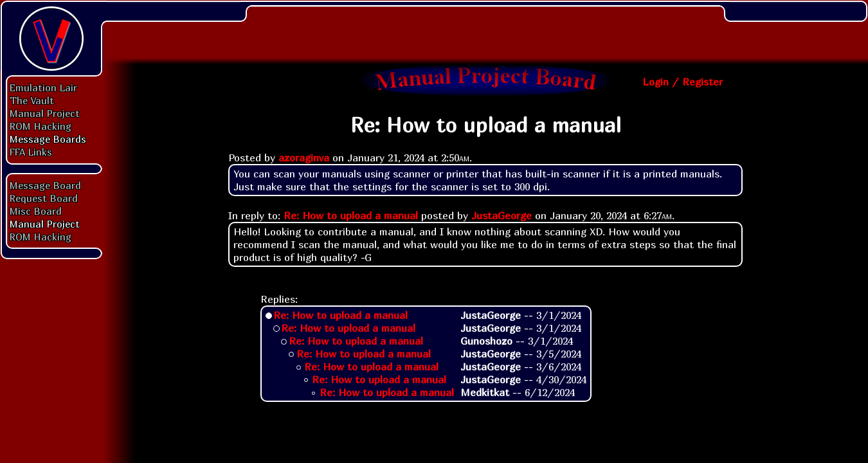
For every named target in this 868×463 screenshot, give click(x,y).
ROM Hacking (41, 126)
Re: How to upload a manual (351, 215)
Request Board (44, 198)
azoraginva (304, 158)
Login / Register (683, 82)
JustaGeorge (502, 215)
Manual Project (45, 113)
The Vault (32, 100)
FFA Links (31, 152)
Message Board (45, 185)
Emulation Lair (43, 87)
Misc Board (36, 211)
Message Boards (48, 139)
